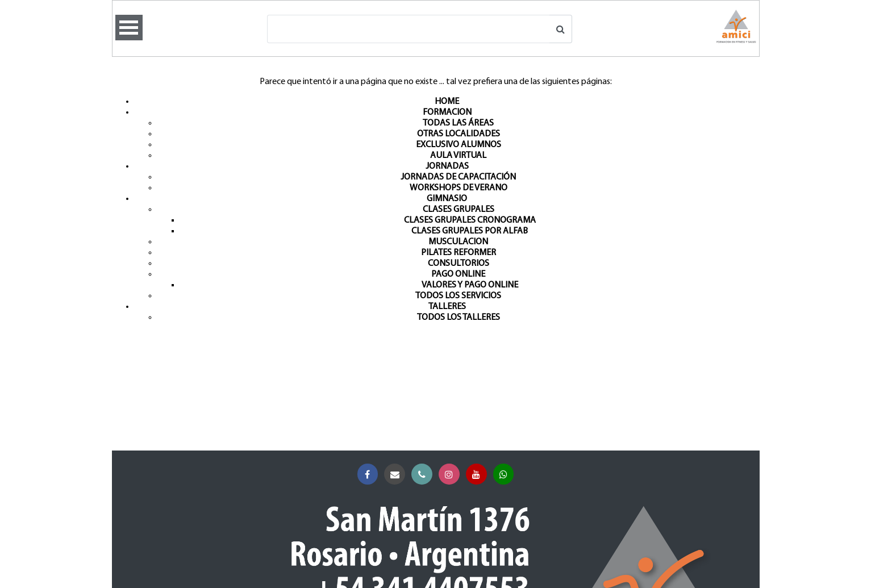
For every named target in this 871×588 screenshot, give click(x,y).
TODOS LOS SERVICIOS (458, 296)
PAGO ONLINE (458, 274)
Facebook (370, 475)
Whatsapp (506, 475)
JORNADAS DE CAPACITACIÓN (458, 177)
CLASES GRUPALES (459, 210)
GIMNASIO (447, 199)
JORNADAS (447, 166)
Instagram (451, 475)
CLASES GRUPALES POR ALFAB (470, 231)
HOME (447, 102)
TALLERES (447, 307)
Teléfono (424, 475)
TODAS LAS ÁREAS (458, 123)
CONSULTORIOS (459, 264)
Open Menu (129, 28)
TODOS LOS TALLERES (459, 318)
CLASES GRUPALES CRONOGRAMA (470, 220)
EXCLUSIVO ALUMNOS (459, 145)
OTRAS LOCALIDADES (459, 134)
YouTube (479, 475)
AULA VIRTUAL (458, 156)
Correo (397, 475)
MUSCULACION (458, 242)
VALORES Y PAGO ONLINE (470, 285)
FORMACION (447, 112)
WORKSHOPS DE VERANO (459, 188)
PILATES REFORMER (459, 253)
